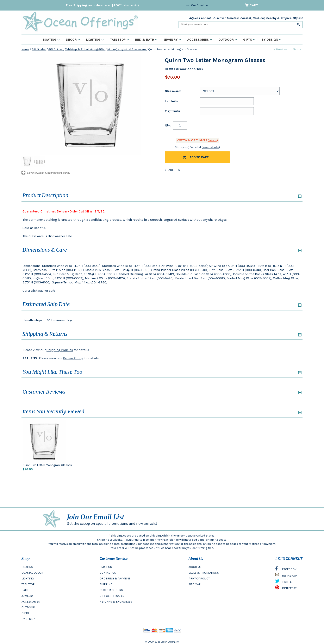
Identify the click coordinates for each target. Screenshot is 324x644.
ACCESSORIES (31, 602)
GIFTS (25, 613)
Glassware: (173, 91)
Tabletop (119, 40)
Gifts (249, 40)
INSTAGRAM (286, 576)
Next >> (298, 49)
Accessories (200, 40)
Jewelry (172, 40)
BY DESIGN (29, 619)
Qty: (168, 125)
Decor (73, 40)
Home (25, 49)
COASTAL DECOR (32, 573)
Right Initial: (174, 111)
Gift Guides (39, 49)
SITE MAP (195, 584)
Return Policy (73, 358)
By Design (272, 40)
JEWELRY (27, 596)
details (213, 140)
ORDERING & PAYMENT (115, 579)
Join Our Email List (197, 5)
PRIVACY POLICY (199, 579)
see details (211, 147)
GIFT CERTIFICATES (112, 596)
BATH (25, 590)
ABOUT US (195, 567)
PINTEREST (286, 589)
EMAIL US (106, 567)
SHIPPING (106, 584)
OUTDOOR (28, 607)
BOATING (27, 567)
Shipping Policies (60, 350)
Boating (51, 40)
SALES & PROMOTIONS (204, 573)
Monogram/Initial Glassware (126, 49)
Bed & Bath (146, 40)
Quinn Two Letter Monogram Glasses (47, 465)
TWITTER (284, 582)
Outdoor (228, 40)
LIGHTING (28, 579)
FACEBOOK (286, 570)
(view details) (131, 5)
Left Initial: (173, 101)
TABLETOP (28, 584)
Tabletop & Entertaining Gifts (85, 49)
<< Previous (280, 49)
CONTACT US (108, 573)
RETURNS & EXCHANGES (116, 602)
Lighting (95, 40)
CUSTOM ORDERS (111, 590)
